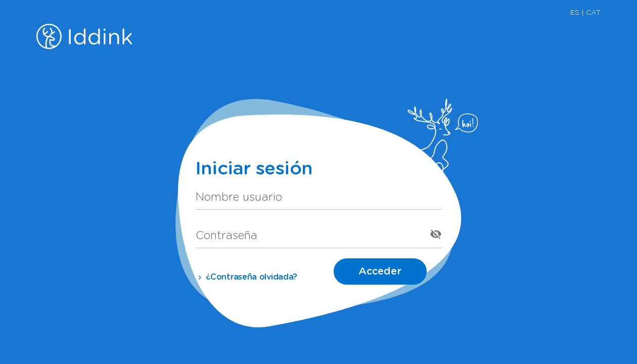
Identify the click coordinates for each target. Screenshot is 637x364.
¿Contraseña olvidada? (247, 277)
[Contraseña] (310, 234)
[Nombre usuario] (319, 196)
